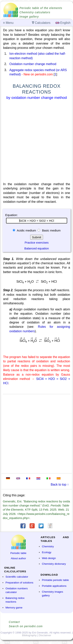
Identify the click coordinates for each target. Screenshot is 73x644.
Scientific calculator (17, 577)
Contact (14, 622)
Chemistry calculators (35, 12)
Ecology (47, 552)
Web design (49, 558)
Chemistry (48, 546)
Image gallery (29, 17)
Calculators (41, 23)
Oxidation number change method (33, 64)
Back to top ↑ (60, 485)
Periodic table (18, 553)
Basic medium (51, 230)
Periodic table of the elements (41, 8)
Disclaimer (45, 635)
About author (18, 558)
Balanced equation (37, 248)
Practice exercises (36, 243)
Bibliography (29, 635)
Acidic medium (26, 230)
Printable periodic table (55, 580)
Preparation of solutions (19, 583)
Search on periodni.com (26, 626)
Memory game (14, 608)
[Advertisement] (36, 142)
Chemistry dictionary (54, 564)
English (63, 23)
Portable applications (54, 586)
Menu (8, 23)
